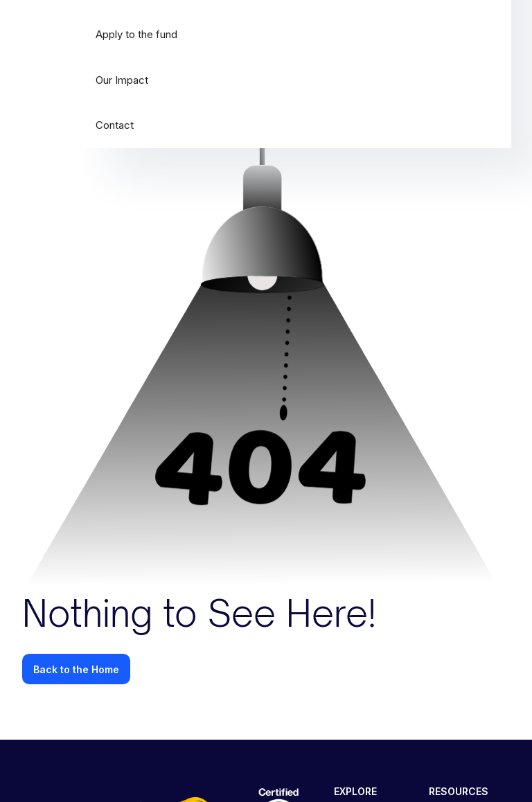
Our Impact (122, 80)
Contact (115, 125)
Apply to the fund (136, 34)
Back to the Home (76, 669)
